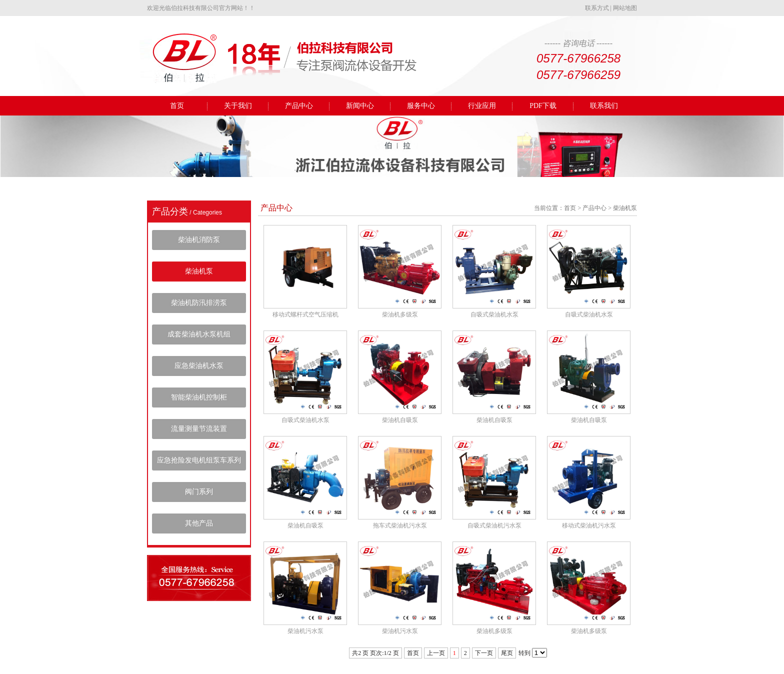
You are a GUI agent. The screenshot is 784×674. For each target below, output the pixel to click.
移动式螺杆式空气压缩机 (305, 314)
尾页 (507, 653)
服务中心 (421, 106)
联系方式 (597, 8)
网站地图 (625, 8)
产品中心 (299, 106)
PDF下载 (543, 106)
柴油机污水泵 (305, 631)
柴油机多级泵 (400, 314)
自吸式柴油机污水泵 (494, 525)
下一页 (484, 653)
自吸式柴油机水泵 (494, 314)
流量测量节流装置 (199, 429)
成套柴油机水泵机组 (199, 334)
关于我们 (238, 106)
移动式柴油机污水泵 (589, 525)
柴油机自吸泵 (400, 420)
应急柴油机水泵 (199, 366)
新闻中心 (360, 106)
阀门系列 (199, 492)
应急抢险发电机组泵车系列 (199, 460)
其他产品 (199, 523)
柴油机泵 (199, 271)
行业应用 (482, 106)
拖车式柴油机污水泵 (400, 525)
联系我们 (604, 106)
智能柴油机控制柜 (199, 397)
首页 (177, 106)
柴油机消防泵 (199, 240)
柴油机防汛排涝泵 (199, 303)
